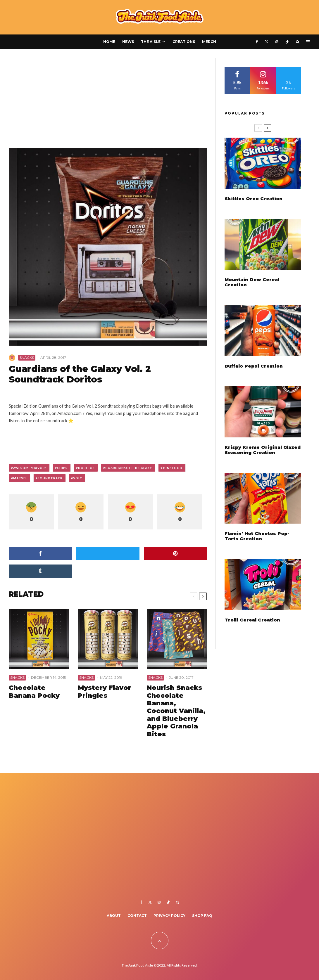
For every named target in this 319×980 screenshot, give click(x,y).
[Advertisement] (108, 101)
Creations (184, 42)
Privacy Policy (169, 916)
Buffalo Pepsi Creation (254, 366)
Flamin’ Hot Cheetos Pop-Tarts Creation (257, 536)
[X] (267, 42)
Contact (137, 916)
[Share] (40, 554)
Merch (209, 42)
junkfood (173, 468)
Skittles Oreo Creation (254, 199)
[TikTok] (287, 42)
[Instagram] (277, 42)
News (128, 42)
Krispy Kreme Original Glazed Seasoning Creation (263, 450)
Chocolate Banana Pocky (34, 692)
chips (62, 468)
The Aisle (151, 42)
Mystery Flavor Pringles (104, 692)
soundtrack (50, 478)
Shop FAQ (202, 916)
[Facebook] (257, 42)
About (114, 916)
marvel (20, 478)
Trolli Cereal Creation (252, 620)
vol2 (78, 478)
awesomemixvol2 (30, 468)
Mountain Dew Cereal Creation (252, 282)
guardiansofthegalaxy (129, 468)
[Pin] (175, 554)
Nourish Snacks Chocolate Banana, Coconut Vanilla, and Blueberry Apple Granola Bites (176, 711)
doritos (86, 468)
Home (109, 42)
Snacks (27, 357)
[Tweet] (108, 554)
